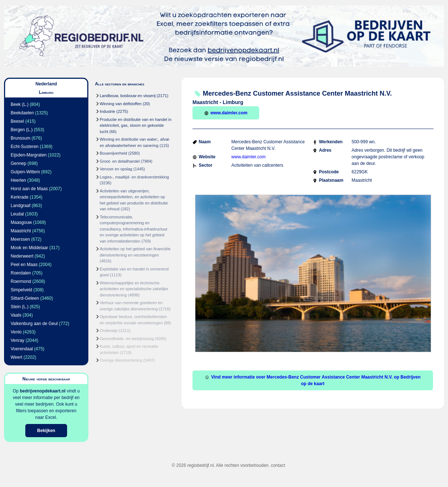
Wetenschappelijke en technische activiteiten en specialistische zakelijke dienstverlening (134, 289)
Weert (16, 357)
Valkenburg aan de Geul (34, 324)
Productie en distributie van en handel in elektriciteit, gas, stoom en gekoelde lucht (136, 126)
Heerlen (18, 180)
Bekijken (46, 431)
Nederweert (22, 256)
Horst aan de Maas (29, 189)
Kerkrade (20, 197)
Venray (17, 340)
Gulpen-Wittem (25, 172)
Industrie (107, 111)
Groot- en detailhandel (120, 161)
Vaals (16, 315)
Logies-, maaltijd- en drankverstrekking (134, 177)
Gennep (19, 163)
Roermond (21, 281)
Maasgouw (21, 222)
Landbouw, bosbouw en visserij (128, 96)
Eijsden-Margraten (29, 155)
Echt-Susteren (25, 147)
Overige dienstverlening (121, 360)
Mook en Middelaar (29, 248)
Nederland (46, 84)
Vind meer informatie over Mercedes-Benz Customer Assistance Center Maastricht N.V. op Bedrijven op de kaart (313, 380)
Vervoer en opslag (116, 169)
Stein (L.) (20, 307)
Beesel (17, 121)
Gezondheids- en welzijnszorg (127, 339)
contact (278, 465)
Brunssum (21, 138)
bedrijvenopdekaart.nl (43, 391)
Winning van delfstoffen (121, 104)
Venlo (16, 332)
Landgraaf (21, 206)
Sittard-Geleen (25, 298)
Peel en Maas (24, 265)
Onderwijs (109, 331)
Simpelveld (21, 290)
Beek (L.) (20, 104)
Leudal (17, 214)
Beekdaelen (22, 113)
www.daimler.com (226, 113)
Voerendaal (22, 349)
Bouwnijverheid (113, 153)
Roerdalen (21, 273)
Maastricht (21, 231)
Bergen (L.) (22, 130)
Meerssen (20, 239)
